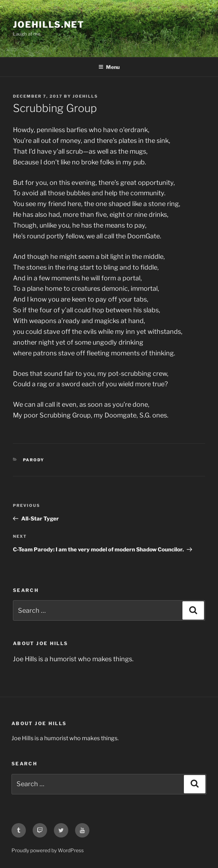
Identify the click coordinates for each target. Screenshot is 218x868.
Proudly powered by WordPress (48, 850)
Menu (109, 67)
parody (34, 460)
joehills (85, 96)
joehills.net (49, 25)
